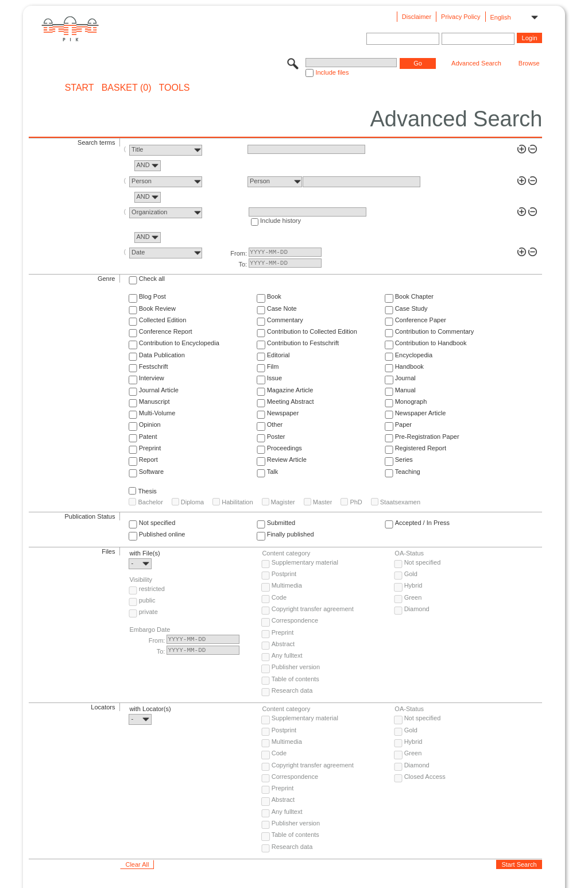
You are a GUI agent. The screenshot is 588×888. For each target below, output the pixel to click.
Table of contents (295, 679)
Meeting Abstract (291, 401)
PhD (356, 502)
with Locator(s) (150, 709)
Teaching (408, 472)
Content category (286, 553)
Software (151, 472)
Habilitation (237, 502)
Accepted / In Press (422, 523)
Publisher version (296, 667)
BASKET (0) (127, 88)
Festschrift (154, 366)
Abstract (283, 644)
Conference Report (166, 331)
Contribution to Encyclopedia (179, 343)
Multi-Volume (157, 413)
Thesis (147, 491)
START (80, 88)
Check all (152, 279)
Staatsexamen (400, 502)
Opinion (150, 424)
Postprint (284, 574)
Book (274, 296)
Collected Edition (163, 320)
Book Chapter (414, 296)
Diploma (192, 502)
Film (273, 366)
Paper (403, 424)
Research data (292, 690)
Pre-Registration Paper (427, 437)
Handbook (409, 366)
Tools (175, 88)
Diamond (417, 609)
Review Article (287, 460)
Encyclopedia (414, 355)
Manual (405, 390)
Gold (411, 574)
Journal (405, 378)
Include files (332, 72)
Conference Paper (421, 320)
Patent (148, 437)
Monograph (411, 401)
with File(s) (144, 553)
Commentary (285, 320)
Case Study (411, 308)
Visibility (141, 580)
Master (323, 502)
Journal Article (159, 390)
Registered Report (421, 448)
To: (243, 264)
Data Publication (162, 355)
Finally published (291, 534)
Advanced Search (476, 63)
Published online (162, 534)
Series (404, 460)
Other (275, 424)
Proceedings (285, 448)
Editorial (278, 355)
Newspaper (283, 413)
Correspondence (295, 620)
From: (239, 253)
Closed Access (425, 777)
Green (413, 597)
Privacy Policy (461, 17)
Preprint (150, 448)
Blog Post (152, 296)
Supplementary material (305, 562)
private (148, 612)
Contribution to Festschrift (303, 343)
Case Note (282, 308)
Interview (152, 378)
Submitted (281, 523)
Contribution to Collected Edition (312, 331)
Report (148, 460)
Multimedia (287, 585)
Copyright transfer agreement (313, 609)
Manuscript (154, 401)
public (147, 600)
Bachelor (150, 502)
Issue (274, 378)
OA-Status (409, 553)
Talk (273, 472)
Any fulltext (287, 655)
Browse (529, 63)
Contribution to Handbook (431, 343)
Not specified (157, 523)
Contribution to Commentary (435, 331)
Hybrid (413, 585)
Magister (283, 502)
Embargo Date (150, 630)
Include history (281, 221)
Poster (276, 437)
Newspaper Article (421, 413)
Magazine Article (290, 390)
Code (279, 597)
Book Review (157, 308)
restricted (152, 589)
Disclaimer (417, 17)
